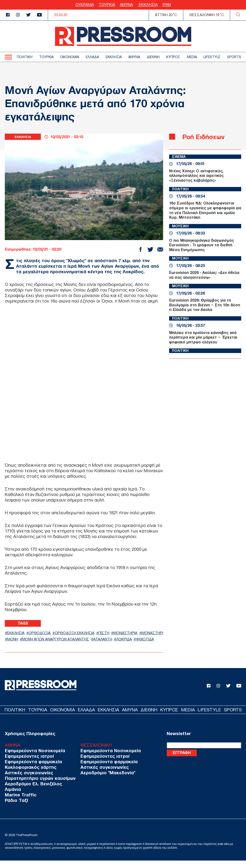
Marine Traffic (19, 802)
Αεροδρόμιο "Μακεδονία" (101, 780)
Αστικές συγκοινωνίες (27, 780)
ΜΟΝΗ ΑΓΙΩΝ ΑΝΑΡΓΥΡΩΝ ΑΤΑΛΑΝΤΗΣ (91, 640)
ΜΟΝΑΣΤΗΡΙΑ (141, 633)
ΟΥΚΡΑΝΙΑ (85, 5)
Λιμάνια (12, 797)
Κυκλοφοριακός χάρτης (29, 775)
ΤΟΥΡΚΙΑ (107, 5)
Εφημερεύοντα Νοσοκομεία (33, 758)
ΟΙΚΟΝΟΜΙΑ (70, 57)
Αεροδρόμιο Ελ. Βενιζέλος (31, 791)
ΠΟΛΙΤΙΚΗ (25, 57)
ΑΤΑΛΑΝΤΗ (144, 640)
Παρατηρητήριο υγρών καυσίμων (38, 786)
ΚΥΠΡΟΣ (173, 57)
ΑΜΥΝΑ (126, 5)
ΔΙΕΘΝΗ (153, 57)
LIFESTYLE (212, 57)
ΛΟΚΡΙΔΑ (16, 646)
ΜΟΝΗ (43, 640)
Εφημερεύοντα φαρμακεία (31, 769)
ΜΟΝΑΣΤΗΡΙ (20, 640)
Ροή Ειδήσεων (207, 136)
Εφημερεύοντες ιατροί (28, 764)
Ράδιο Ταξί (16, 808)
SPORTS (234, 57)
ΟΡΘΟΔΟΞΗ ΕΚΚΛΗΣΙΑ (83, 633)
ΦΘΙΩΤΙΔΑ (40, 646)
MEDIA (192, 57)
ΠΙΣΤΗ (117, 633)
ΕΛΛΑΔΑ (92, 57)
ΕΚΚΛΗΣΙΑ (148, 5)
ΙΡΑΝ (167, 5)
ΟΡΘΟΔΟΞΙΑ (44, 633)
